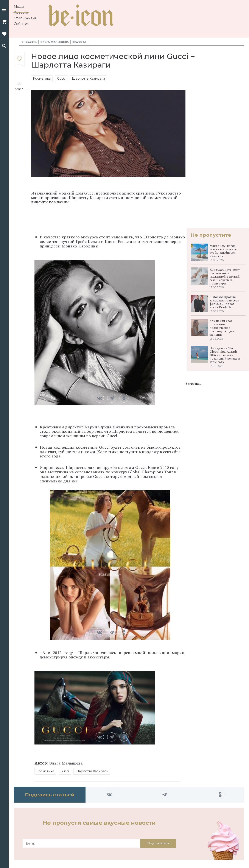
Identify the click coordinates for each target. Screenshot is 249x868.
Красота (21, 12)
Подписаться (158, 843)
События (22, 24)
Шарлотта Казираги (88, 79)
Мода (19, 7)
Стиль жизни (26, 18)
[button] (4, 10)
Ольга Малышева (55, 42)
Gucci (61, 79)
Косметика (42, 79)
